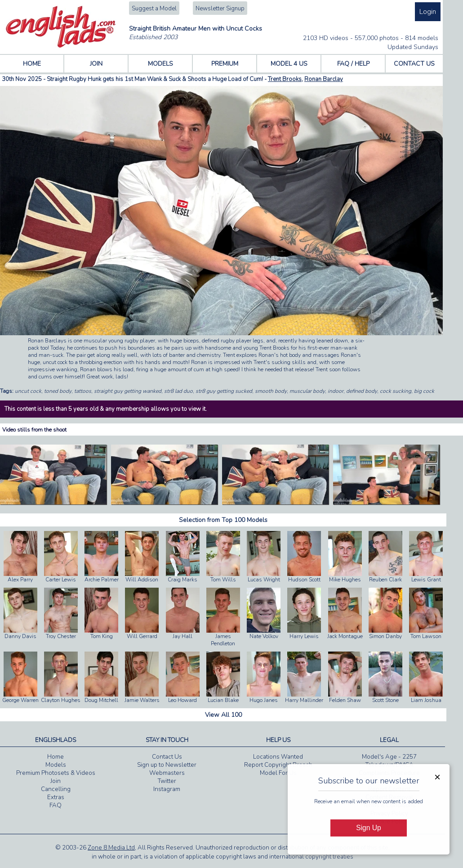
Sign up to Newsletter (167, 765)
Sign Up (368, 828)
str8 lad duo (178, 391)
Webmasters (167, 773)
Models (56, 765)
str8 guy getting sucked (224, 391)
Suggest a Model (154, 9)
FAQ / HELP (353, 64)
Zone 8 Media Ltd (111, 848)
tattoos (83, 391)
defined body (362, 391)
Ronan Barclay (324, 79)
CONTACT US (414, 64)
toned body (58, 391)
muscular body (307, 391)
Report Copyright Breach (278, 765)
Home (56, 757)
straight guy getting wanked (128, 391)
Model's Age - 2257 (389, 757)
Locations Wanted (278, 757)
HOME (32, 64)
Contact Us (167, 757)
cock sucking (396, 391)
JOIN (96, 64)
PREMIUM (225, 64)
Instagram (167, 789)
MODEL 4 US (289, 64)
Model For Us (278, 773)
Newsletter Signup (220, 9)
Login (428, 12)
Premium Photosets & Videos (56, 773)
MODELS (160, 64)
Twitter (167, 781)
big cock (424, 391)
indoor (336, 391)
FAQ (56, 805)
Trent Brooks (285, 79)
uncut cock (28, 391)
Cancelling (56, 789)
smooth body (271, 391)
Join (56, 781)
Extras (56, 797)
